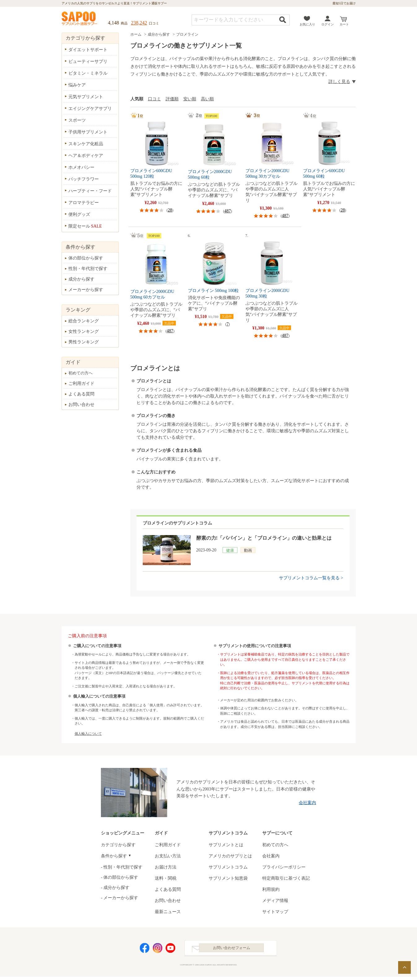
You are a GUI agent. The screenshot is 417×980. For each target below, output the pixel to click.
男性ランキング (84, 342)
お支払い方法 (168, 856)
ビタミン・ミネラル (88, 73)
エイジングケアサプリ (90, 109)
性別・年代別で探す (88, 269)
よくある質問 (81, 394)
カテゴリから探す (118, 845)
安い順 (190, 99)
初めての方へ (80, 373)
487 (228, 211)
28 (170, 210)
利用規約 (271, 889)
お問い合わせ (81, 405)
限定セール (85, 226)
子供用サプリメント (88, 132)
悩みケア (77, 85)
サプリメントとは (226, 845)
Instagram (158, 950)
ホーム (136, 34)
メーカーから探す (86, 290)
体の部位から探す (86, 258)
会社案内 (307, 803)
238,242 (139, 23)
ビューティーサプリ (88, 61)
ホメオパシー (81, 167)
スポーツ (77, 120)
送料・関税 (166, 878)
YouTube (171, 950)
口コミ (154, 99)
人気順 (137, 99)
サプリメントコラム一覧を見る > (311, 578)
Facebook (145, 950)
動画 (248, 550)
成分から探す (159, 34)
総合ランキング (84, 321)
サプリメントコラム (228, 867)
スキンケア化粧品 (86, 144)
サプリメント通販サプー (80, 19)
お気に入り (307, 24)
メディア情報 (275, 901)
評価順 (172, 99)
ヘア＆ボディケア (86, 156)
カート (344, 24)
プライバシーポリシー (284, 867)
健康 (230, 550)
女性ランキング (84, 331)
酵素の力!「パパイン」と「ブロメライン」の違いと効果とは (264, 538)
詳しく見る (339, 82)
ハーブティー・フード (90, 191)
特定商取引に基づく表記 (286, 878)
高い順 (207, 99)
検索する (283, 20)
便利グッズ (79, 214)
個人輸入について (88, 734)
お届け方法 (166, 867)
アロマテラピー (84, 203)
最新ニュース (168, 912)
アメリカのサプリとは (230, 856)
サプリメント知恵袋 (228, 878)
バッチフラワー (84, 179)
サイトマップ (275, 912)
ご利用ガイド (81, 383)
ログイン (328, 24)
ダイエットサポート (88, 50)
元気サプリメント (86, 97)
